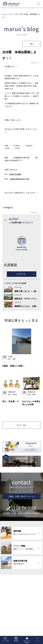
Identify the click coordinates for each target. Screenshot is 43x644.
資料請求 (16, 639)
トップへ (38, 639)
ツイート (34, 212)
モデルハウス (27, 640)
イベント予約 (5, 639)
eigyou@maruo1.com (20, 179)
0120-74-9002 (15, 174)
